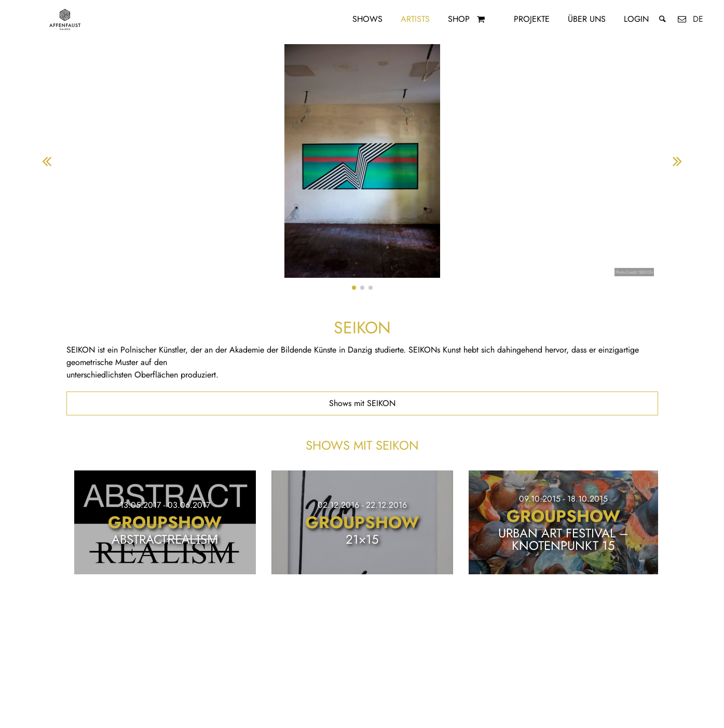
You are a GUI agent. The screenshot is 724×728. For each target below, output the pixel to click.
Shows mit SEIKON (362, 403)
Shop (459, 19)
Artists (415, 19)
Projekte (532, 19)
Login (636, 19)
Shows (367, 19)
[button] (354, 288)
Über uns (587, 19)
